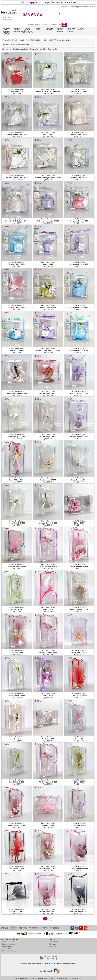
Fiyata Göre (7, 49)
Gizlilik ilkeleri (7, 949)
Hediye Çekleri (7, 946)
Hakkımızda (53, 942)
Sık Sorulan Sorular (9, 951)
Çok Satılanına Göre (20, 49)
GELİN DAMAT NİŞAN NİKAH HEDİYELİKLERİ (24, 40)
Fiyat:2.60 (17, 93)
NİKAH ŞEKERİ (49, 40)
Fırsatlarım (73, 7)
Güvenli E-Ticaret (8, 942)
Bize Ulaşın (53, 946)
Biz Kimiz (52, 944)
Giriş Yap (93, 7)
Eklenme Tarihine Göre (38, 49)
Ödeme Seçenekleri (9, 944)
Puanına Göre (53, 49)
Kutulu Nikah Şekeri (64, 40)
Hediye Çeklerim (84, 7)
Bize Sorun (65, 7)
